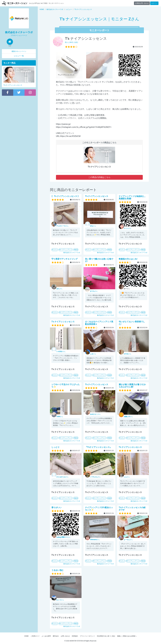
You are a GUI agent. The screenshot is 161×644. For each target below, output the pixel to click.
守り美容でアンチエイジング (65, 259)
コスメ (55, 250)
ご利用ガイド (35, 636)
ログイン (154, 3)
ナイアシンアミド (66, 250)
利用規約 (75, 636)
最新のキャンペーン (19, 51)
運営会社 (56, 636)
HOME (26, 636)
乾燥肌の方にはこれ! (128, 259)
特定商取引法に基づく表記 (106, 636)
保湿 (76, 250)
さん (63, 226)
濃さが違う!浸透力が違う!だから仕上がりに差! (132, 386)
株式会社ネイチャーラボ (72, 253)
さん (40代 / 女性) (72, 42)
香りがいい (56, 507)
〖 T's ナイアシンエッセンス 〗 (66, 196)
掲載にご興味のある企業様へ (127, 636)
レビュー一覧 (19, 56)
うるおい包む (57, 570)
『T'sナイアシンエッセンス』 (98, 447)
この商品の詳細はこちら (99, 177)
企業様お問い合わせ (142, 3)
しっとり (55, 447)
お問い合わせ (65, 636)
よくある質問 (46, 636)
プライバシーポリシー (87, 636)
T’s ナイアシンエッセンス (97, 196)
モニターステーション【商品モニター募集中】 (15, 3)
